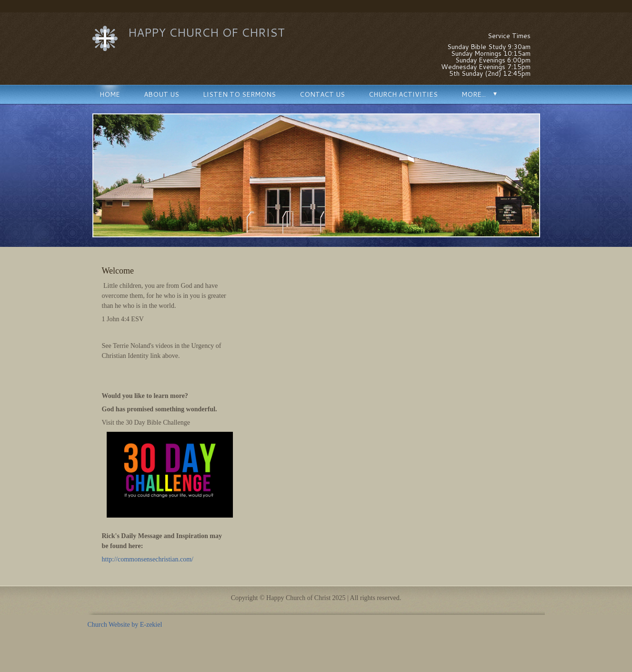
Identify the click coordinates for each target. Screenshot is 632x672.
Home (110, 94)
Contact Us (322, 94)
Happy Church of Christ (206, 32)
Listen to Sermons (239, 94)
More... (474, 94)
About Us (161, 94)
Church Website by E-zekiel (125, 625)
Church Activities (403, 94)
